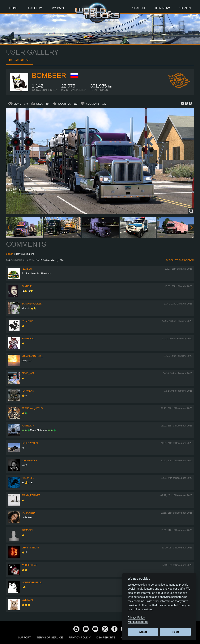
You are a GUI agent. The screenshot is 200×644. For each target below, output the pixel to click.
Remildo (27, 269)
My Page (58, 8)
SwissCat (28, 600)
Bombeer (49, 76)
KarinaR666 (29, 513)
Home (14, 8)
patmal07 (27, 321)
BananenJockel (32, 304)
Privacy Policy (80, 637)
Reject (175, 632)
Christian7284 (30, 548)
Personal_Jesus (32, 408)
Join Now (162, 8)
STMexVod (28, 339)
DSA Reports (106, 637)
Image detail (20, 60)
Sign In (185, 8)
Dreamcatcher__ (32, 356)
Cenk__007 (28, 373)
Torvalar (28, 391)
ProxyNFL (28, 478)
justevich (28, 426)
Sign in (10, 254)
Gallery (35, 8)
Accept (143, 632)
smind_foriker (31, 495)
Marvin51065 (29, 461)
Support (24, 637)
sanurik (27, 286)
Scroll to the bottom (180, 260)
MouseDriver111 (32, 583)
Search (139, 8)
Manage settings (138, 622)
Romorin (27, 530)
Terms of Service (50, 637)
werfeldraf (30, 565)
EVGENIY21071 (30, 443)
